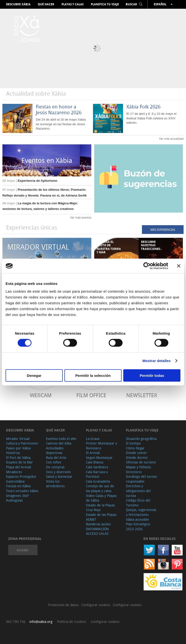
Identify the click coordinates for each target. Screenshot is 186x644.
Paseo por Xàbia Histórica (18, 450)
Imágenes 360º (18, 496)
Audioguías (14, 500)
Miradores (14, 472)
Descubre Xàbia (18, 4)
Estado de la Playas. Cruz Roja (101, 508)
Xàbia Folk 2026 (143, 107)
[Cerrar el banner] (179, 266)
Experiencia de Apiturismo (30, 181)
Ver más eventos (81, 217)
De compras (55, 467)
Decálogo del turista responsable (141, 479)
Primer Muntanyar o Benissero (102, 446)
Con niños (54, 462)
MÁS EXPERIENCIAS (163, 230)
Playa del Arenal (19, 467)
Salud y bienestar (59, 476)
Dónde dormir (137, 458)
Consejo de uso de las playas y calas (100, 488)
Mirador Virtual (18, 439)
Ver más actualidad (171, 139)
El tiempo (133, 443)
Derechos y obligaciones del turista (138, 491)
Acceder (23, 550)
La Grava (93, 439)
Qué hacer (46, 4)
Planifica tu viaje (105, 4)
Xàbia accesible (137, 519)
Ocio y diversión (58, 472)
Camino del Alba (59, 443)
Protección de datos (64, 605)
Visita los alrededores (55, 484)
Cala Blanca (95, 462)
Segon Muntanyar (99, 458)
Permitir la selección (93, 375)
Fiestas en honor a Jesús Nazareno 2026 (59, 110)
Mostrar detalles (157, 361)
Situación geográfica (141, 439)
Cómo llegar (135, 448)
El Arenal (93, 453)
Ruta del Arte (56, 458)
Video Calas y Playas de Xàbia (101, 498)
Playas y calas (73, 4)
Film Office (91, 395)
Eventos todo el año (61, 439)
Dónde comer (136, 453)
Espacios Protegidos (21, 476)
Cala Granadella (98, 481)
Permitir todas (152, 375)
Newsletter (142, 395)
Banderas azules (98, 524)
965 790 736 (16, 622)
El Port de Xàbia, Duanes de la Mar (19, 460)
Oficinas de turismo (141, 462)
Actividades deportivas (55, 450)
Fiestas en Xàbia (18, 486)
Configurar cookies (96, 605)
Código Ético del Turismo (138, 503)
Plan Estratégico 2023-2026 (138, 526)
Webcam (41, 395)
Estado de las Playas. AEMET (102, 517)
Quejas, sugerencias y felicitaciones (141, 512)
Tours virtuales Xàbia (22, 491)
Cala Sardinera (97, 467)
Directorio (134, 472)
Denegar (34, 375)
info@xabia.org (41, 622)
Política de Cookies (72, 622)
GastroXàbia (15, 481)
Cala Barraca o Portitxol (97, 474)
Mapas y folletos (138, 467)
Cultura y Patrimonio (22, 443)
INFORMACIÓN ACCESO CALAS (97, 531)
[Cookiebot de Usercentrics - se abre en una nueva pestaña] (147, 266)
